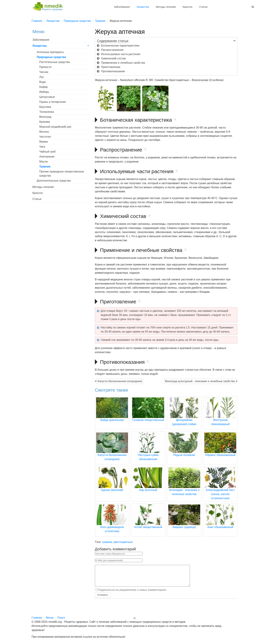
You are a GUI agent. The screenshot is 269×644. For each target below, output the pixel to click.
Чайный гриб (47, 152)
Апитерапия (47, 157)
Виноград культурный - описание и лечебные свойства (200, 381)
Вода (42, 82)
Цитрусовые (47, 97)
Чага (42, 147)
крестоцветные (123, 542)
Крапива (45, 122)
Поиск (61, 618)
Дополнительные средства (54, 181)
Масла (43, 162)
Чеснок (44, 72)
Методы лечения (166, 7)
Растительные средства (55, 62)
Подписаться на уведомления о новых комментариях (132, 594)
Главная (37, 618)
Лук (42, 77)
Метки (50, 618)
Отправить (103, 599)
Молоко (44, 132)
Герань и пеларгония (52, 102)
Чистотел (45, 137)
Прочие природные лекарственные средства (62, 174)
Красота (188, 7)
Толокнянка (47, 112)
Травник (45, 167)
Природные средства (51, 57)
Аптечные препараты (50, 52)
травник (107, 542)
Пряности (45, 67)
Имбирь (44, 92)
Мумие (44, 142)
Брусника (45, 107)
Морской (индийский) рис (55, 127)
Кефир (43, 87)
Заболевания (122, 7)
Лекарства (143, 7)
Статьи (203, 7)
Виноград (45, 117)
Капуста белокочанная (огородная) (120, 381)
